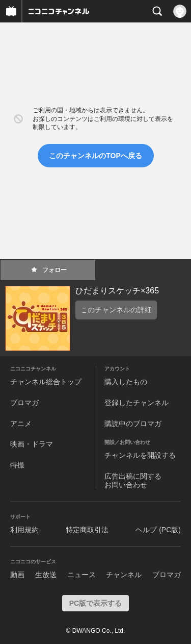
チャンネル (124, 575)
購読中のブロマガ (133, 424)
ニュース (81, 575)
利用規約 (24, 530)
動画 (17, 575)
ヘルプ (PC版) (158, 530)
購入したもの (126, 382)
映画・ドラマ (32, 444)
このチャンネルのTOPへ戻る (95, 156)
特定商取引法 (87, 530)
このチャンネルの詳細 (116, 310)
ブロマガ (24, 403)
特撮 (17, 465)
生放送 (46, 575)
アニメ (21, 424)
